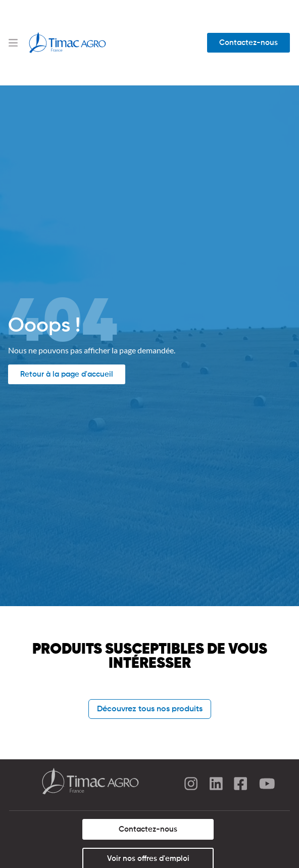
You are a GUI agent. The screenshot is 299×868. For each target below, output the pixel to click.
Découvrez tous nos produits (150, 709)
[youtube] (267, 785)
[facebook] (241, 785)
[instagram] (191, 785)
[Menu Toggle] (13, 43)
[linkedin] (216, 785)
